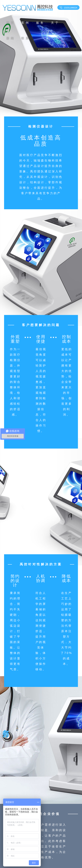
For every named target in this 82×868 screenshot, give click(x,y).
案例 (26, 23)
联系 (26, 38)
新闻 (11, 38)
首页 (11, 23)
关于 (55, 23)
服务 (40, 23)
